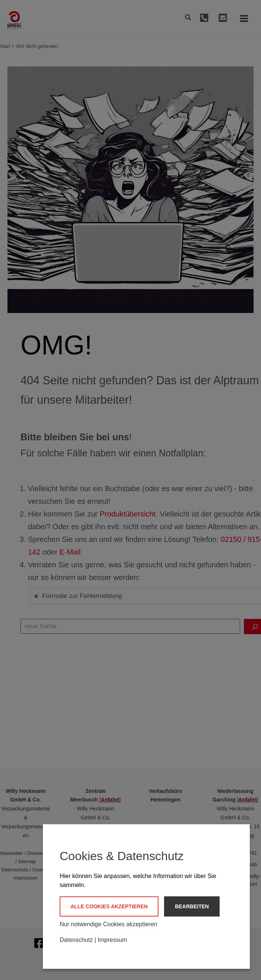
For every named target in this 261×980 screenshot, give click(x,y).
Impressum (112, 940)
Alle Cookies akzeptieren (109, 906)
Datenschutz (76, 940)
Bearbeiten (192, 906)
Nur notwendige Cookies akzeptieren (108, 924)
